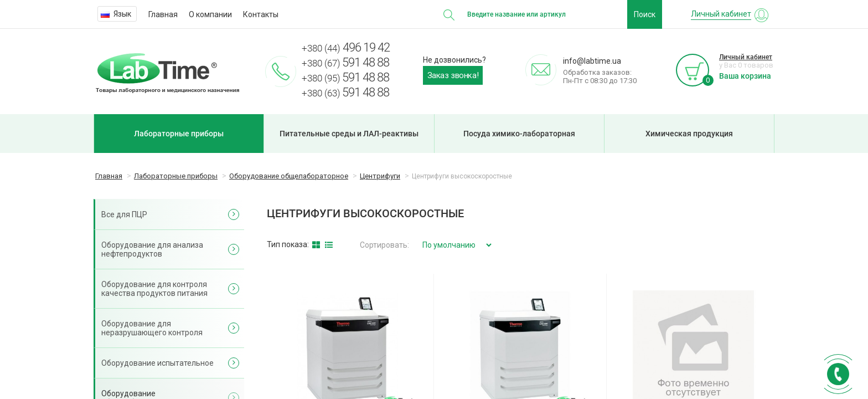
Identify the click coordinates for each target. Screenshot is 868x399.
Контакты (261, 14)
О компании (210, 14)
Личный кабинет (746, 57)
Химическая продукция (689, 134)
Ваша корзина (745, 76)
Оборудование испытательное (157, 363)
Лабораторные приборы (179, 134)
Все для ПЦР (124, 214)
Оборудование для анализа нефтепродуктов (152, 249)
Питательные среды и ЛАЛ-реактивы (349, 134)
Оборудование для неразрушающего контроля (152, 328)
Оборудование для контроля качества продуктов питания (154, 289)
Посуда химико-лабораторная (519, 134)
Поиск (645, 14)
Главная (163, 14)
